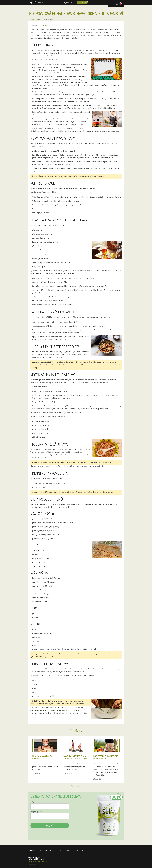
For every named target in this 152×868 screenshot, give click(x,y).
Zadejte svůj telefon (36, 812)
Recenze (53, 851)
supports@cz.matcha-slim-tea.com (36, 860)
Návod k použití (42, 851)
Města (60, 851)
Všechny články (76, 786)
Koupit (50, 826)
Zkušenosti (31, 851)
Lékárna (76, 851)
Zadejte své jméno (36, 802)
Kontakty (85, 851)
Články (68, 851)
